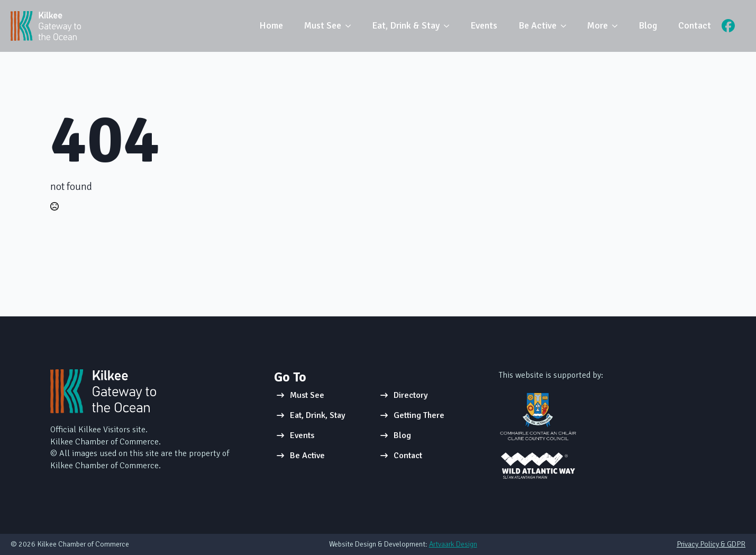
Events (484, 26)
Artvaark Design (453, 544)
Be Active (538, 26)
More (598, 26)
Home (271, 26)
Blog (648, 26)
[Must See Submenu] (351, 26)
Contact (695, 26)
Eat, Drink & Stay (406, 26)
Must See (323, 26)
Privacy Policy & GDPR (711, 544)
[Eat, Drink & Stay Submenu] (450, 26)
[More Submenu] (618, 26)
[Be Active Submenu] (567, 26)
